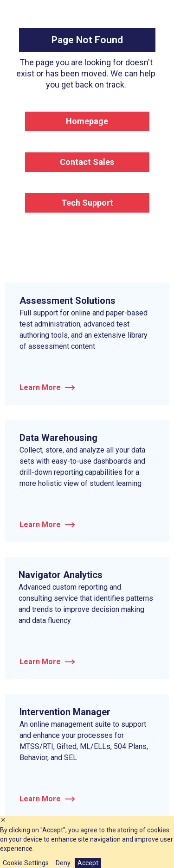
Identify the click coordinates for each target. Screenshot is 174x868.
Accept (88, 863)
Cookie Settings (26, 863)
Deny (63, 863)
